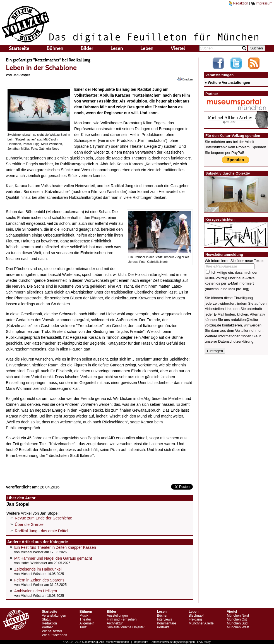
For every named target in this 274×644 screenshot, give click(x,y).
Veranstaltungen (54, 616)
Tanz (83, 627)
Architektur (115, 623)
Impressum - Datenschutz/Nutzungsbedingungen (164, 642)
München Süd (237, 623)
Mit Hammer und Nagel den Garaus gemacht (53, 558)
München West (238, 627)
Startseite (19, 48)
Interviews (164, 619)
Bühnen (55, 48)
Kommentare (166, 623)
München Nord (238, 616)
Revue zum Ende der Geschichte (43, 518)
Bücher (162, 616)
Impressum (262, 3)
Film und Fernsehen (122, 619)
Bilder (87, 48)
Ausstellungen (117, 616)
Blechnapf (196, 616)
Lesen (117, 48)
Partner (47, 627)
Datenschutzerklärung (236, 341)
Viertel (178, 48)
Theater (85, 619)
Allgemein (87, 623)
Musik (84, 616)
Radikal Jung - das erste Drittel (41, 531)
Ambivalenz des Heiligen (36, 591)
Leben (147, 48)
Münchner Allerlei (201, 623)
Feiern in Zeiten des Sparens (39, 580)
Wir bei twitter (52, 631)
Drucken (185, 79)
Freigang (195, 619)
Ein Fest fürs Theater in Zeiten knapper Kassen (55, 547)
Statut (46, 619)
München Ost (237, 619)
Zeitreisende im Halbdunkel (38, 569)
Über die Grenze (29, 524)
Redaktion (239, 3)
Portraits (163, 627)
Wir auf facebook (54, 635)
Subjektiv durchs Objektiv (126, 627)
